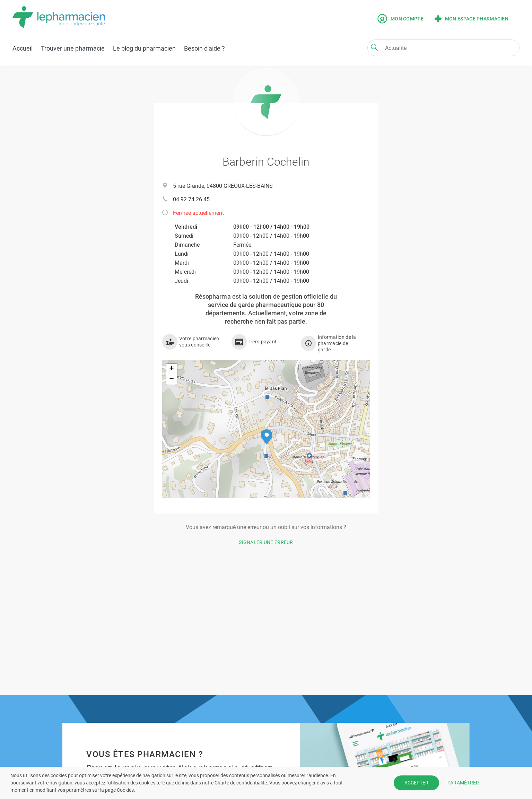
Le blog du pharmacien (144, 48)
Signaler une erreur (266, 542)
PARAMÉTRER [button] (463, 783)
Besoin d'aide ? (204, 48)
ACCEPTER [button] (416, 783)
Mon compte (400, 19)
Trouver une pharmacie (73, 48)
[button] (267, 437)
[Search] (374, 47)
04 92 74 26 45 (191, 199)
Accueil (23, 48)
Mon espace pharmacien (472, 19)
